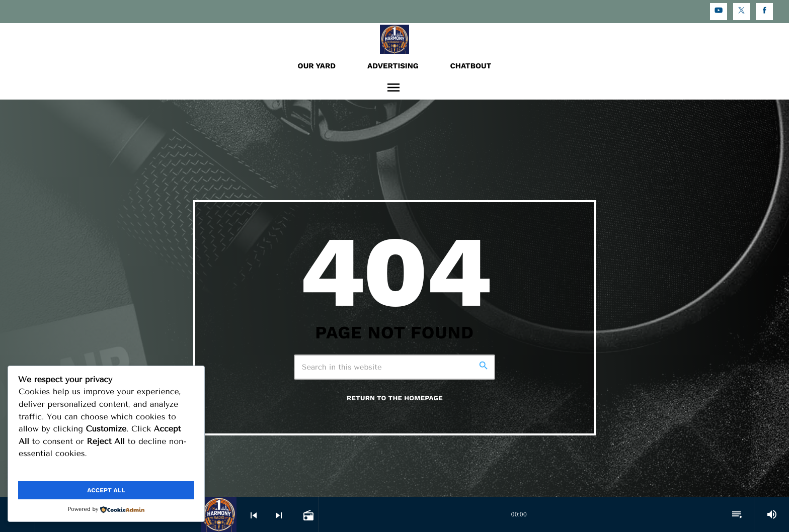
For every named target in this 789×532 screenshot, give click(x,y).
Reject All (151, 470)
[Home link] (395, 39)
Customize (61, 470)
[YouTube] (719, 12)
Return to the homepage (395, 398)
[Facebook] (764, 12)
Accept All (106, 490)
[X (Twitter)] (742, 12)
